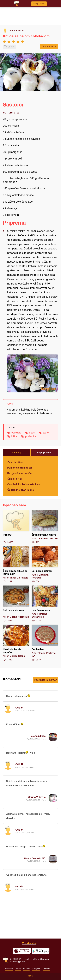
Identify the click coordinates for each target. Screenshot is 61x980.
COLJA (20, 30)
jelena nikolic (38, 736)
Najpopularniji (44, 452)
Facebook (9, 969)
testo (46, 433)
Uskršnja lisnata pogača (16, 643)
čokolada (16, 433)
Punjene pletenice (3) (20, 468)
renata (19, 886)
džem (32, 433)
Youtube (26, 969)
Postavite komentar (45, 680)
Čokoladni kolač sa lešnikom (24, 484)
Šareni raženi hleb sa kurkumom (16, 565)
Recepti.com (6, 960)
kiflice (14, 436)
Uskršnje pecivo (45, 604)
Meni (30, 976)
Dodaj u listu (49, 46)
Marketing (14, 962)
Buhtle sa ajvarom (16, 604)
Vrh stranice (29, 943)
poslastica (31, 436)
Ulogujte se (39, 4)
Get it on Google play (41, 951)
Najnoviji (17, 452)
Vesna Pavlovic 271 (35, 858)
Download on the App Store (22, 951)
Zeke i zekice (15, 462)
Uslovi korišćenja (43, 959)
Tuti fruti (16, 527)
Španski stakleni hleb (45, 527)
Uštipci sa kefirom (45, 565)
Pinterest (46, 969)
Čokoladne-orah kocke (21, 490)
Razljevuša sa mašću (19, 473)
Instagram (36, 969)
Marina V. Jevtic (37, 797)
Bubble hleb (45, 643)
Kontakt (24, 962)
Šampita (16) (14, 479)
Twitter (18, 969)
